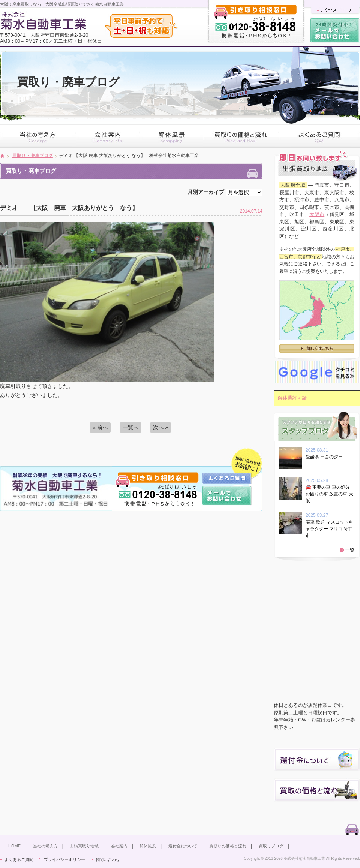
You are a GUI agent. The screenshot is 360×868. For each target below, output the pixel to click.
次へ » (160, 427)
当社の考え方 (45, 846)
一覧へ (130, 427)
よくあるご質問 (19, 859)
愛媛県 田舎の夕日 (326, 457)
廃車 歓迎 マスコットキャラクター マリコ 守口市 (329, 529)
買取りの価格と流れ (228, 846)
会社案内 (119, 846)
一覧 (350, 550)
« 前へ (100, 427)
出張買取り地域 (84, 846)
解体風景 (148, 846)
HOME (14, 846)
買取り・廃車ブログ (33, 156)
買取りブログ (271, 846)
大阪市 (317, 214)
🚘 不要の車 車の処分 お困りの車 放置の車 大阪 (329, 494)
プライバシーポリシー (64, 859)
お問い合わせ (108, 859)
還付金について (183, 846)
